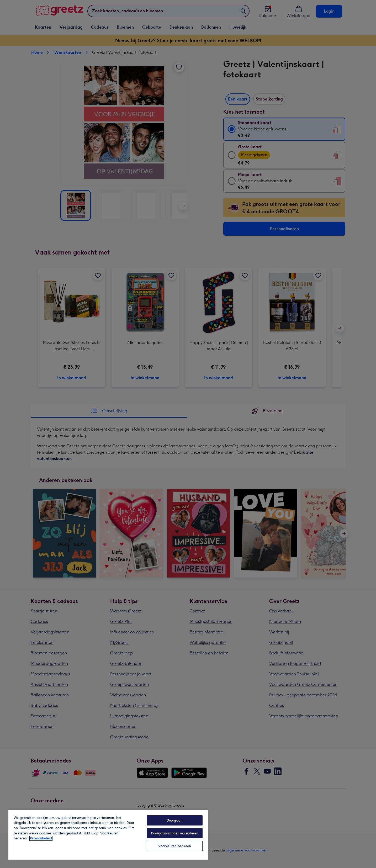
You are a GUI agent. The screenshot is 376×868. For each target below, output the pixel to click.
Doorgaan (175, 820)
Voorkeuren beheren (175, 846)
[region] (108, 834)
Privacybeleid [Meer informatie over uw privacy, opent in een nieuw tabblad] (41, 838)
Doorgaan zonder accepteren (175, 833)
